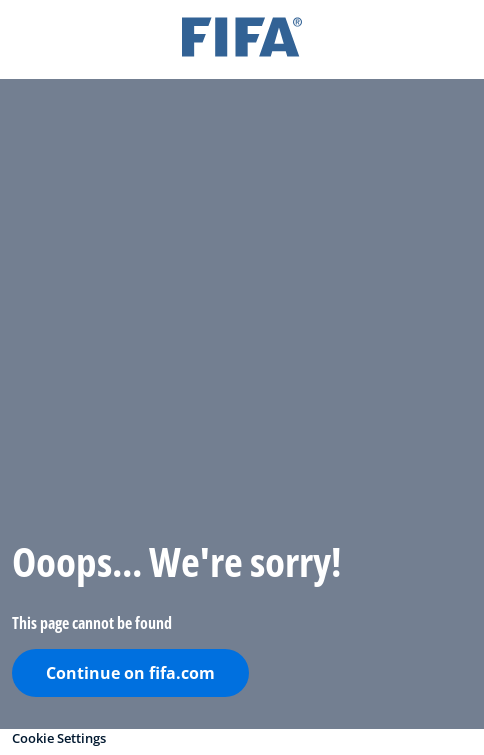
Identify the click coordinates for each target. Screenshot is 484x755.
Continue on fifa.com (130, 673)
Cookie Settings (59, 738)
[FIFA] (242, 39)
